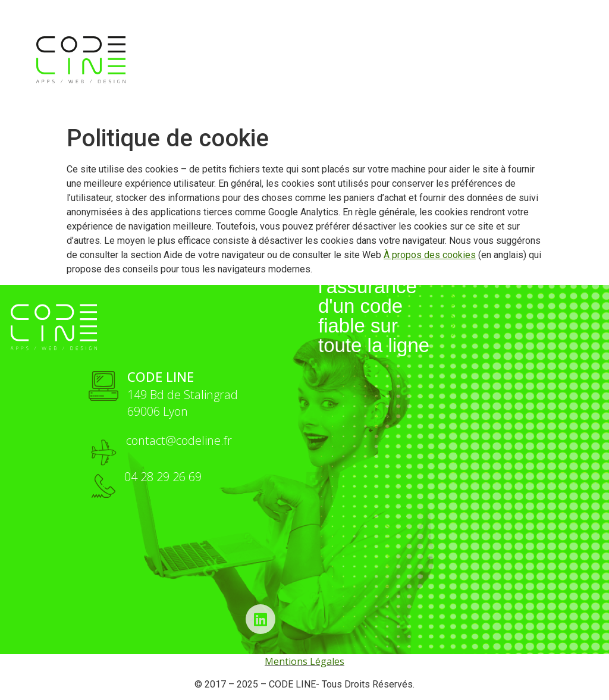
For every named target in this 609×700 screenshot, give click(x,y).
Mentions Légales (304, 661)
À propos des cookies (430, 255)
